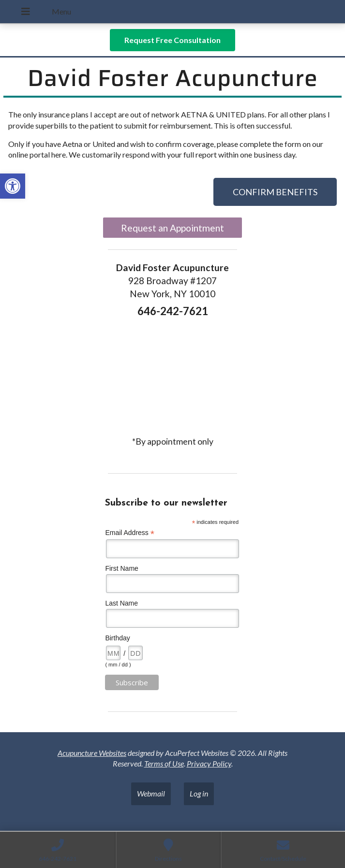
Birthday (117, 638)
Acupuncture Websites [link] (92, 753)
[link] (13, 186)
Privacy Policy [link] (209, 763)
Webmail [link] (151, 793)
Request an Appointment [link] (172, 228)
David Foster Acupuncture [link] (173, 78)
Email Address (130, 533)
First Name (121, 568)
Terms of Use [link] (164, 763)
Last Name (121, 603)
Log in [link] (199, 793)
